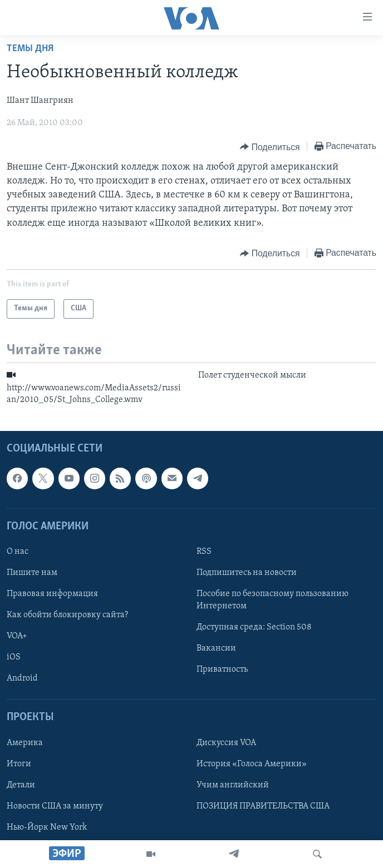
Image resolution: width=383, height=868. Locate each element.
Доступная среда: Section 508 (254, 627)
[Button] (270, 147)
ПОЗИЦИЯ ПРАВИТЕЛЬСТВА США (263, 806)
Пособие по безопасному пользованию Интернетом (272, 600)
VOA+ (17, 636)
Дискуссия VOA (226, 743)
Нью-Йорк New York (47, 827)
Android (22, 678)
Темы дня (30, 49)
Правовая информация (52, 594)
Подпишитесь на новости (247, 573)
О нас (18, 552)
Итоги (19, 764)
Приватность (222, 669)
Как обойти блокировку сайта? (67, 615)
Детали (21, 785)
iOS (14, 657)
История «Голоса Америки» (252, 764)
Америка (25, 743)
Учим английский (233, 785)
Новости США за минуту (55, 806)
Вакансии (216, 648)
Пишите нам (32, 573)
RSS (204, 552)
